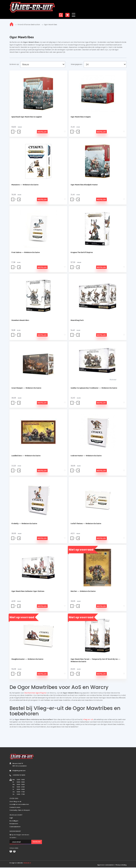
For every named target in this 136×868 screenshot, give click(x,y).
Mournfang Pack (77, 320)
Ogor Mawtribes (50, 25)
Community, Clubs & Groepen (20, 810)
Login (11, 818)
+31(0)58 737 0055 (19, 775)
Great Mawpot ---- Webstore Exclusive (26, 388)
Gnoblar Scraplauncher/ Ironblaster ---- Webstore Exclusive (94, 388)
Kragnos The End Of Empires (82, 252)
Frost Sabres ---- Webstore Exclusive (26, 252)
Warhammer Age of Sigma (35, 693)
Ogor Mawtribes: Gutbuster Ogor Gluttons (28, 591)
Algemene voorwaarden (106, 865)
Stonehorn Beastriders (20, 320)
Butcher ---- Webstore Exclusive (83, 591)
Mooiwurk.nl (27, 863)
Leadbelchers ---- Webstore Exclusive (26, 456)
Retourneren (14, 824)
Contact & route (15, 807)
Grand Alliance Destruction (29, 25)
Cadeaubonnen (15, 827)
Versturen (37, 842)
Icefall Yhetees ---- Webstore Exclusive (86, 523)
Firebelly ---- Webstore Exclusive (24, 523)
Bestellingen (14, 821)
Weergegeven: (77, 64)
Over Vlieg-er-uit (15, 802)
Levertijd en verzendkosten (19, 804)
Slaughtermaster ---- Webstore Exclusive (27, 659)
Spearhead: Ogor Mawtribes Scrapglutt (27, 117)
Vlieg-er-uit (88, 719)
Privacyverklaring (121, 865)
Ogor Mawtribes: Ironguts (81, 117)
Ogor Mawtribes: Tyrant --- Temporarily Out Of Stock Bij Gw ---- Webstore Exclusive (95, 660)
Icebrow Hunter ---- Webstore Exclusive (86, 456)
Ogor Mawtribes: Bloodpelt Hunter (84, 185)
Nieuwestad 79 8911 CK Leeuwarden (20, 765)
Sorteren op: (14, 64)
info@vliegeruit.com (19, 771)
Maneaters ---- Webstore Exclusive (25, 185)
